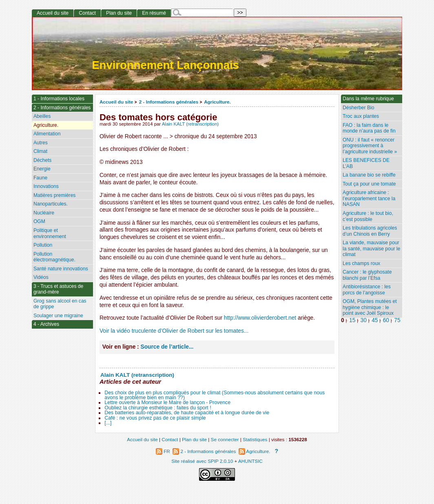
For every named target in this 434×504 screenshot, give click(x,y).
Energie (42, 169)
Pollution (43, 245)
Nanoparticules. (51, 204)
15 (352, 320)
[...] (108, 423)
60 (386, 320)
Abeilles (42, 116)
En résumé (154, 13)
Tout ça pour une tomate (369, 184)
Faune (40, 178)
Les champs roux (361, 263)
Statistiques (255, 439)
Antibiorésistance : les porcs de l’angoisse (367, 290)
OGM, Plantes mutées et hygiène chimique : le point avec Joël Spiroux (370, 307)
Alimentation (47, 134)
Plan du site (119, 13)
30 (364, 320)
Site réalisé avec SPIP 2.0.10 (202, 461)
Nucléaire (44, 213)
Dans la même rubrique (368, 99)
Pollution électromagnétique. (54, 257)
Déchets (42, 160)
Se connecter (225, 439)
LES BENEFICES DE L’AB (366, 163)
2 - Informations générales (169, 102)
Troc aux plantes (361, 116)
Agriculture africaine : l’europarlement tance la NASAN (369, 198)
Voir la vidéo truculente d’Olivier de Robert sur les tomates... (174, 331)
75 (397, 320)
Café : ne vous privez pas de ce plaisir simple (155, 418)
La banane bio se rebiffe (369, 175)
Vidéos (41, 277)
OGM (39, 221)
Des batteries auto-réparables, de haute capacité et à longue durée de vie (187, 413)
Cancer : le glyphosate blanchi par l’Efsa (367, 275)
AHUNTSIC (250, 461)
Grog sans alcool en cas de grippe (60, 304)
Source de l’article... (167, 347)
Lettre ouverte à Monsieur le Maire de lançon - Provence (167, 402)
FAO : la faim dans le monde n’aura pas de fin (369, 128)
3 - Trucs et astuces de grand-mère (58, 289)
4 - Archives (46, 324)
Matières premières (55, 195)
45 (375, 320)
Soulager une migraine (58, 316)
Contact (87, 13)
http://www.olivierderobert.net (260, 318)
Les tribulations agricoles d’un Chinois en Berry (370, 231)
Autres (41, 143)
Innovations (46, 186)
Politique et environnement (50, 233)
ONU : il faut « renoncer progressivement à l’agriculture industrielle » (370, 146)
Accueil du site (116, 102)
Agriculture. (217, 102)
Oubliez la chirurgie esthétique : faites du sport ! (158, 408)
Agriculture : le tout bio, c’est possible (368, 216)
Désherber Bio (358, 108)
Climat (40, 151)
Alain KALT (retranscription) (190, 124)
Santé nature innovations (61, 269)
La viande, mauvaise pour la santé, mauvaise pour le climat (371, 249)
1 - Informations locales (59, 99)
